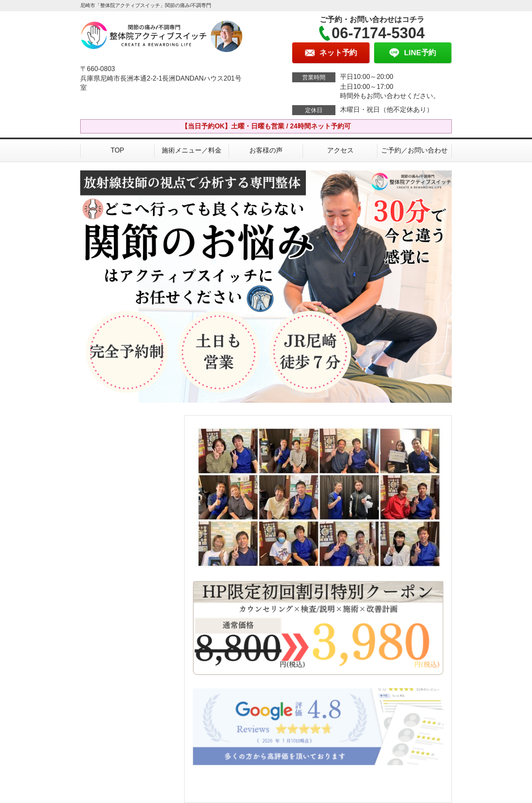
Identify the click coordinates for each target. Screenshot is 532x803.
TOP (117, 150)
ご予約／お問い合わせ (414, 150)
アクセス (340, 150)
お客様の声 (266, 150)
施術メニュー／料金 (192, 150)
